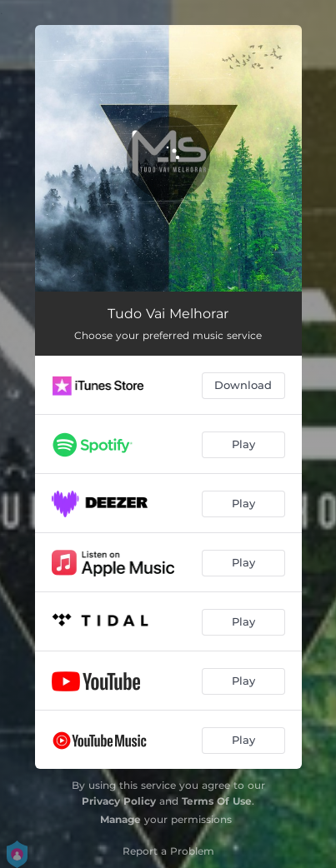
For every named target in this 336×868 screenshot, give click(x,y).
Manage (120, 819)
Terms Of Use (217, 801)
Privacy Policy (119, 801)
